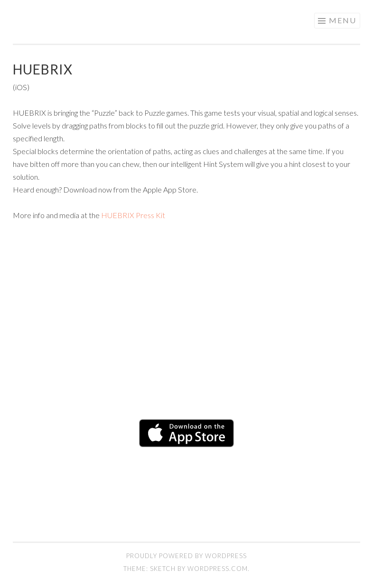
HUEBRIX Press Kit (133, 215)
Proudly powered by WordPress (186, 556)
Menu (343, 20)
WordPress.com (218, 569)
